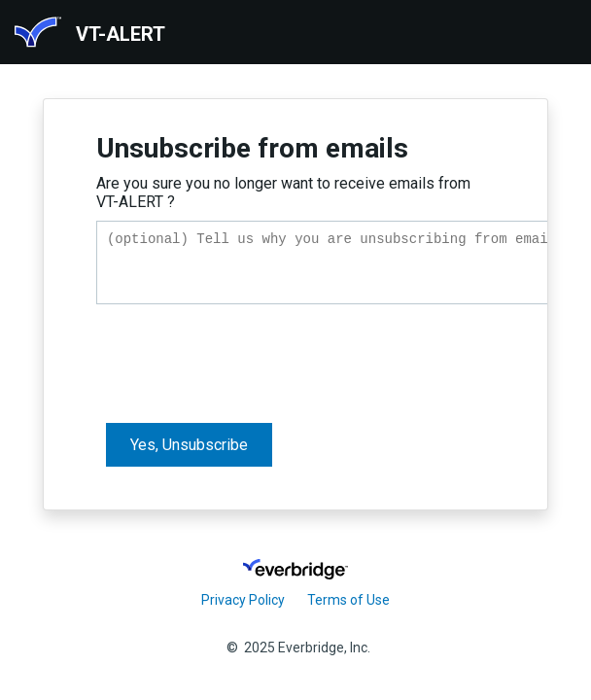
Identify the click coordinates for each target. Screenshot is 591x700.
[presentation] (244, 362)
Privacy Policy (243, 600)
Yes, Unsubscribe (189, 451)
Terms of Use (348, 600)
